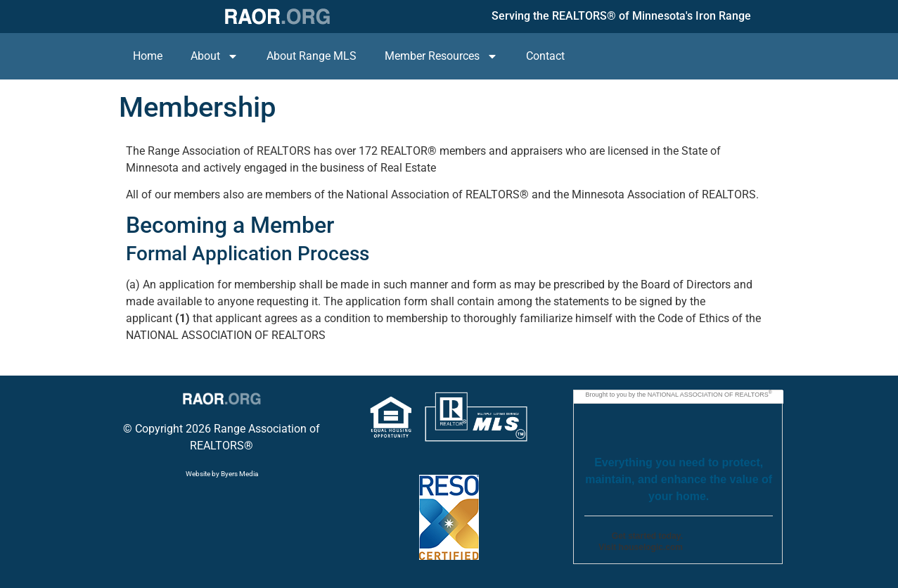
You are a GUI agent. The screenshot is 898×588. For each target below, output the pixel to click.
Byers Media (239, 474)
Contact (545, 56)
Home (148, 56)
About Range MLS (312, 56)
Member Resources (441, 56)
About (214, 56)
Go (718, 544)
